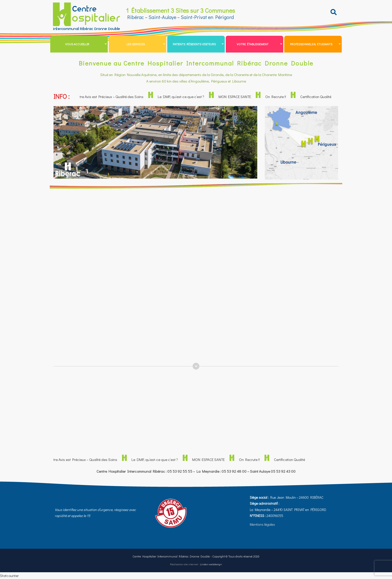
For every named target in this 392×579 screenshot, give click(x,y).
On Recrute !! (278, 97)
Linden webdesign (211, 564)
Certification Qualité (318, 97)
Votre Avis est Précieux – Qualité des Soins (112, 97)
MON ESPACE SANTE (237, 97)
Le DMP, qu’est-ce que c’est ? (183, 97)
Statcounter (9, 575)
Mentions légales (262, 524)
